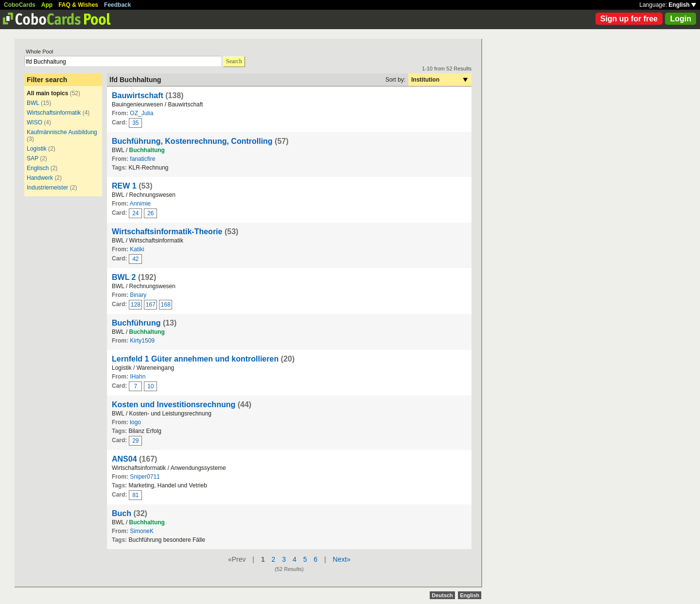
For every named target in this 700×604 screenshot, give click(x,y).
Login (681, 19)
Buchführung (136, 323)
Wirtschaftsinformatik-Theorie (167, 232)
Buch (122, 513)
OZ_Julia (141, 113)
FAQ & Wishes (78, 5)
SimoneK (142, 531)
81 (135, 495)
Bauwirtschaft (138, 95)
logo (135, 422)
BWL (33, 103)
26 (150, 213)
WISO (35, 122)
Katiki (137, 249)
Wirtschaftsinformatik (54, 113)
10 (150, 386)
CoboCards (20, 5)
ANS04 (124, 459)
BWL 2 (124, 277)
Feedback (117, 5)
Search (234, 61)
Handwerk (40, 178)
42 (135, 259)
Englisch (38, 168)
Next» (342, 559)
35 (135, 123)
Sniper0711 (145, 477)
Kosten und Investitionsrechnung (174, 405)
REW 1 (124, 186)
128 (136, 305)
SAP (33, 158)
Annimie (140, 204)
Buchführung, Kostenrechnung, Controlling (192, 141)
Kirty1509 (142, 341)
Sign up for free (629, 19)
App (47, 5)
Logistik (37, 149)
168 (166, 305)
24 (135, 213)
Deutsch (442, 595)
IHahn (138, 377)
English (682, 5)
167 (151, 305)
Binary (138, 295)
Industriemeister (47, 188)
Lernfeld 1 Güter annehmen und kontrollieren (195, 359)
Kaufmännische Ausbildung (62, 132)
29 (135, 441)
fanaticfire (142, 159)
